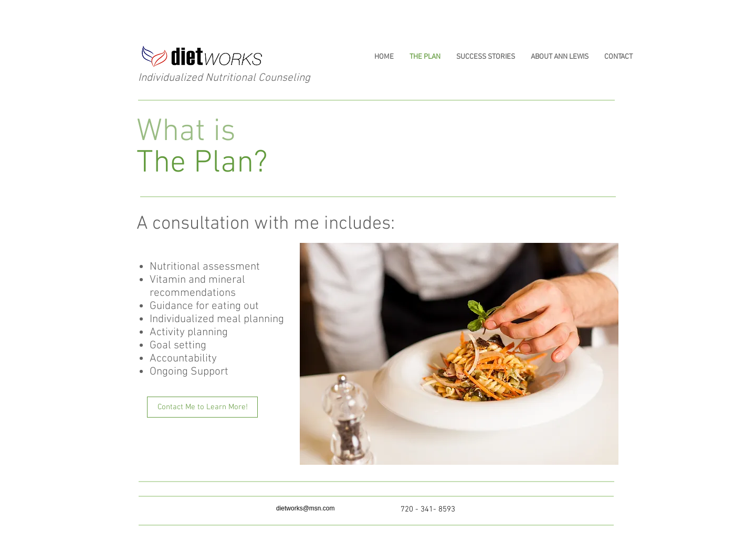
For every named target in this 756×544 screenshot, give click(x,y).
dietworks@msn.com (306, 508)
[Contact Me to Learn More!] (202, 407)
